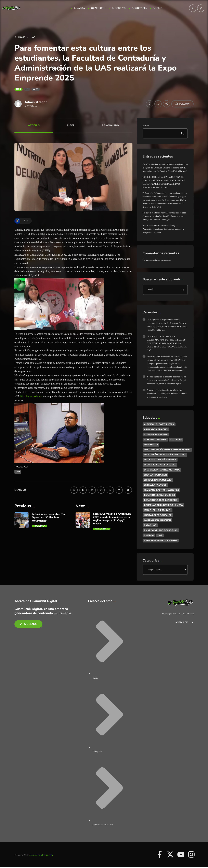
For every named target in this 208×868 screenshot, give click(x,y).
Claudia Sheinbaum (156, 434)
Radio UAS (150, 525)
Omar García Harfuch (157, 520)
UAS (18, 89)
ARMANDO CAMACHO (156, 429)
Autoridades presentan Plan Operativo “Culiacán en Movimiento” (49, 518)
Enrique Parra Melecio (158, 480)
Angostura (102, 529)
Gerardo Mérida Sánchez (159, 495)
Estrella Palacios (155, 485)
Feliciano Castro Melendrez (161, 490)
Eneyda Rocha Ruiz (155, 475)
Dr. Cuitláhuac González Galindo (165, 455)
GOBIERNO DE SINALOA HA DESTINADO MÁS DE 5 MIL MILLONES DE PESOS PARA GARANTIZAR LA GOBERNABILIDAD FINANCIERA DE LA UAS (167, 343)
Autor (71, 125)
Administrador (36, 102)
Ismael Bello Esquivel (158, 510)
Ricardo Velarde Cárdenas (161, 530)
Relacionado (110, 125)
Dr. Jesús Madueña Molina (160, 460)
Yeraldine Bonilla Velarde (161, 540)
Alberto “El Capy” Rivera (159, 424)
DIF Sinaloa (151, 445)
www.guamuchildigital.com (41, 855)
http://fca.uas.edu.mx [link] (31, 396)
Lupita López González (158, 515)
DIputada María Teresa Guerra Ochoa (167, 450)
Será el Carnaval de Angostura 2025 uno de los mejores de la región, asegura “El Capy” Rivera (112, 519)
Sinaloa (149, 535)
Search (151, 290)
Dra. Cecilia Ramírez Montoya (162, 470)
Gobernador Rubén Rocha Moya (163, 505)
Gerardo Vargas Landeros (161, 500)
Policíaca (40, 526)
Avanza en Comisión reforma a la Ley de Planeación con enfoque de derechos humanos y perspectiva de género (163, 229)
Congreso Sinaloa (155, 439)
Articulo (34, 125)
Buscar (146, 125)
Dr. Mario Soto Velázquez (160, 465)
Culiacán (176, 439)
